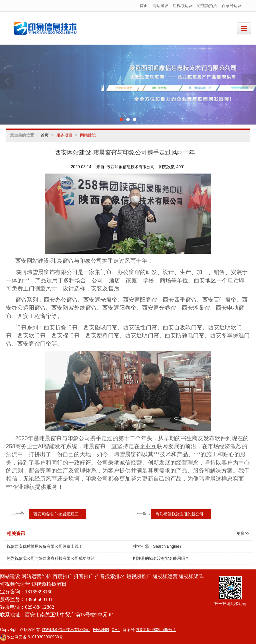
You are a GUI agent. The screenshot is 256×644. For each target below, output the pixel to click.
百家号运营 (232, 6)
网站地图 (101, 630)
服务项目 (64, 135)
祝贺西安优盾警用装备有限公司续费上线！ (45, 546)
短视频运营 (183, 6)
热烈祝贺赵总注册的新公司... (181, 514)
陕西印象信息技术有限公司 (66, 630)
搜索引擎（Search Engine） (158, 546)
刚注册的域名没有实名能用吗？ (161, 558)
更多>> (243, 533)
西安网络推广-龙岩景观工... (58, 514)
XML (116, 630)
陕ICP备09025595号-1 (156, 630)
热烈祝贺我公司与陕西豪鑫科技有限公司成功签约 (51, 558)
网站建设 (160, 6)
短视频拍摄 (207, 6)
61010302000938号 (31, 637)
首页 (144, 6)
